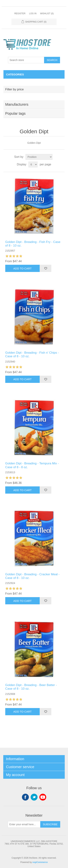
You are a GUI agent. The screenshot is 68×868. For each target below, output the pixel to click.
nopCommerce (40, 862)
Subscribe (50, 824)
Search (52, 60)
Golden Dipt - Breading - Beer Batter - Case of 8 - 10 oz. (31, 687)
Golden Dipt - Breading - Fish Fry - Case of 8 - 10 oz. (33, 244)
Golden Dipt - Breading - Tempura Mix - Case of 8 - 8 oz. (32, 465)
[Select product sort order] (39, 157)
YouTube (43, 797)
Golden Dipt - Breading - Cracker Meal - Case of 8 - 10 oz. (32, 576)
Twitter (34, 797)
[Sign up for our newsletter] (24, 824)
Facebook (25, 797)
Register (20, 14)
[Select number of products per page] (33, 164)
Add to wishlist (46, 268)
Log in (33, 14)
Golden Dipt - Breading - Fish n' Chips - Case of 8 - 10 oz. (32, 354)
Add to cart (23, 268)
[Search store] (26, 60)
